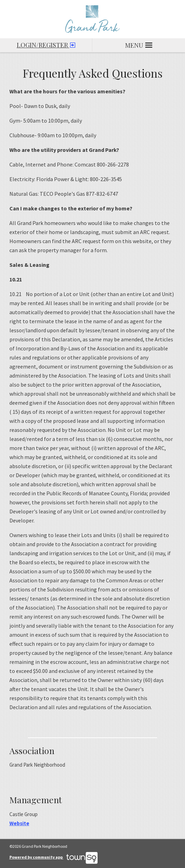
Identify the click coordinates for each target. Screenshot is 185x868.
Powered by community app (53, 857)
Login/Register (46, 44)
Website (19, 823)
